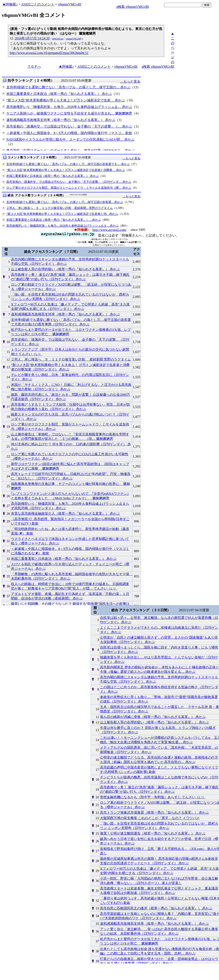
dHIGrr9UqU (58, 39)
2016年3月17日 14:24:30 (32, 38)
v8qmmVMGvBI (69, 4)
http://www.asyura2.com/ (109, 230)
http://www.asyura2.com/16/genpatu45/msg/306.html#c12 (49, 53)
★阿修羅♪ (10, 4)
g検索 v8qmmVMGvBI (132, 7)
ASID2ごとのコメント (38, 4)
